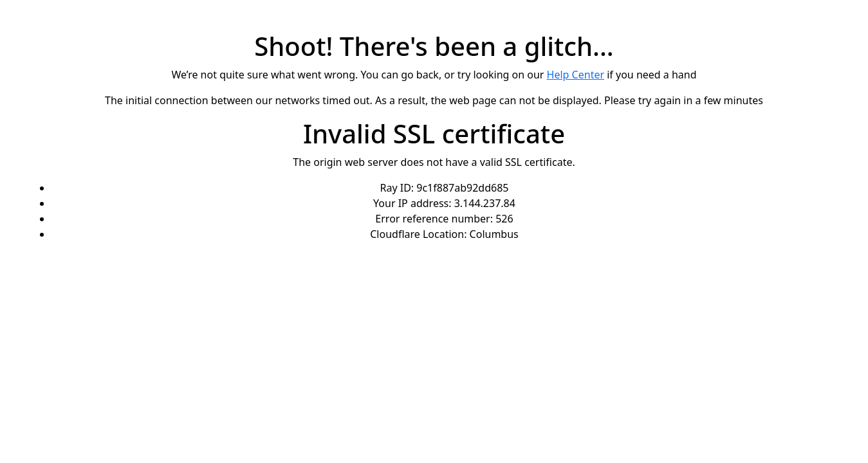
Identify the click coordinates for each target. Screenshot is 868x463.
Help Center (576, 75)
